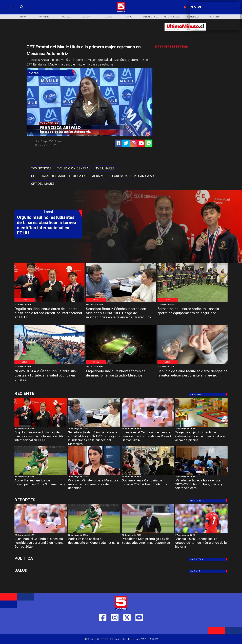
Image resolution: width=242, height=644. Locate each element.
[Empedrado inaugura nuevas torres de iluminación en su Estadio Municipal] (121, 376)
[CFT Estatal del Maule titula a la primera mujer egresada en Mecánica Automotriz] (92, 176)
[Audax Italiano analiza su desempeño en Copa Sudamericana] (41, 485)
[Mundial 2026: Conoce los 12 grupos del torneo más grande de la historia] (201, 533)
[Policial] (108, 17)
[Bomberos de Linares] (193, 301)
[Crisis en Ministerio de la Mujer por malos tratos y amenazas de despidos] (94, 485)
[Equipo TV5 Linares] (61, 141)
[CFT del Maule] (43, 184)
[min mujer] (94, 475)
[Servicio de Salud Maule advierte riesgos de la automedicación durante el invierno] (193, 376)
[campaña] (148, 475)
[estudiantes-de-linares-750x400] (49, 301)
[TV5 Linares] (105, 168)
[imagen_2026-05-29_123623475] (121, 301)
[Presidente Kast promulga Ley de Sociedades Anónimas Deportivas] (148, 544)
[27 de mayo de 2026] (193, 305)
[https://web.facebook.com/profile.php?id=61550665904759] (103, 629)
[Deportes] (209, 394)
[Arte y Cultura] (172, 17)
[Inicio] (23, 17)
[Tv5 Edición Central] (73, 168)
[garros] (148, 427)
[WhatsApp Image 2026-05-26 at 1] (49, 364)
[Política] (65, 17)
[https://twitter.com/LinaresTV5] (127, 629)
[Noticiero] (44, 17)
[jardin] (201, 427)
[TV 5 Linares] (22, 11)
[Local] (25, 300)
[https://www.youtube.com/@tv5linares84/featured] (141, 143)
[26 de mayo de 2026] (121, 367)
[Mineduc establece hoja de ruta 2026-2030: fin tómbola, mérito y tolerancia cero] (201, 485)
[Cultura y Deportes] (48, 393)
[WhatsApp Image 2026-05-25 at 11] (121, 364)
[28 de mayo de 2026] (148, 429)
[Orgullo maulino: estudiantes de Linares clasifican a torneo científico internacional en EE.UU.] (49, 313)
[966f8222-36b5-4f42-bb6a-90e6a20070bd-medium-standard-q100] (201, 475)
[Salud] (129, 17)
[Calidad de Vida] (150, 17)
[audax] (41, 475)
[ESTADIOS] (148, 533)
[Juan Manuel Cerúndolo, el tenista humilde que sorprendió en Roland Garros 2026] (148, 437)
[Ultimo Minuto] (185, 33)
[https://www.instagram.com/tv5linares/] (134, 143)
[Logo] (121, 11)
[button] (41, 168)
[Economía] (87, 17)
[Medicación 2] (193, 364)
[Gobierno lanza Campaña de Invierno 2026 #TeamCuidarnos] (148, 485)
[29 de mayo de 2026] (49, 305)
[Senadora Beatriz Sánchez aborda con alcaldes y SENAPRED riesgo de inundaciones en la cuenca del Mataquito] (121, 313)
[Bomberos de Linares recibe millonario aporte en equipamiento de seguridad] (193, 313)
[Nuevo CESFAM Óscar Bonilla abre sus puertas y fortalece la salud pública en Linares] (49, 376)
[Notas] (51, 73)
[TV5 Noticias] (41, 168)
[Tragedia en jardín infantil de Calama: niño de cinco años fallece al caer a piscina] (201, 437)
